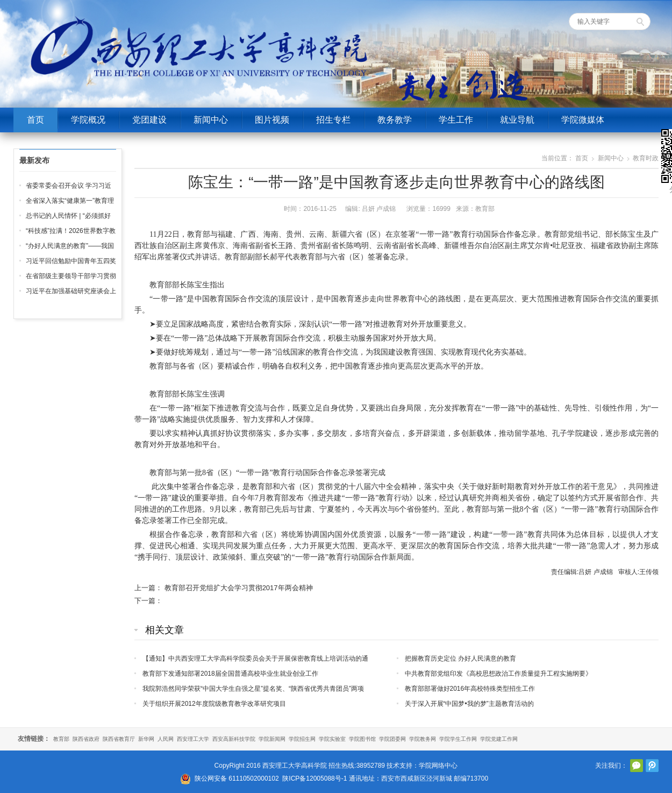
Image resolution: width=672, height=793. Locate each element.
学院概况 (88, 120)
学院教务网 (423, 739)
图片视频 (272, 120)
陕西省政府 (86, 739)
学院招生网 (302, 739)
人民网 (166, 739)
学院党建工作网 (499, 739)
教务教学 (395, 120)
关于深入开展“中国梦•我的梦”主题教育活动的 (469, 704)
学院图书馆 (362, 739)
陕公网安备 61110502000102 (237, 778)
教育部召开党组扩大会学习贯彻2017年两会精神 (239, 588)
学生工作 (456, 120)
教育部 (61, 739)
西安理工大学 (193, 739)
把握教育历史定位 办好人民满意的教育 (460, 659)
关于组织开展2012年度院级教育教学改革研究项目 (214, 704)
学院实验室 (332, 739)
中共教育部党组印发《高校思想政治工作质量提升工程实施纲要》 (498, 674)
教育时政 (646, 158)
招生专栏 (333, 120)
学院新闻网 (272, 739)
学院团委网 (392, 739)
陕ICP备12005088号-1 (314, 778)
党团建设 (149, 120)
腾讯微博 (652, 766)
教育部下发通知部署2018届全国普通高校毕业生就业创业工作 (230, 674)
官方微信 (637, 766)
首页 (35, 120)
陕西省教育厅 (119, 739)
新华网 (146, 739)
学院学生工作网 (458, 739)
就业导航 (517, 120)
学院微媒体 (583, 120)
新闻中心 (211, 120)
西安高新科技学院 (234, 739)
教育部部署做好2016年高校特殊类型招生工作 (470, 689)
